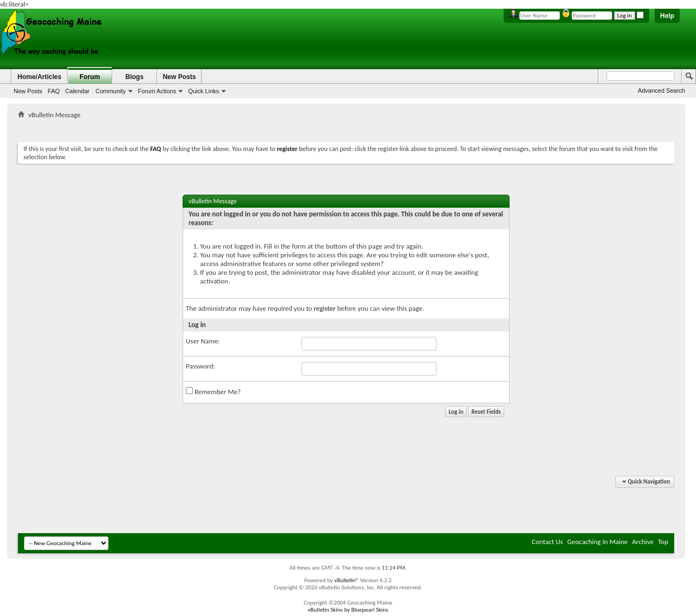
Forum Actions (157, 91)
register (325, 308)
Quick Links (204, 91)
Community (111, 91)
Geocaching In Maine (598, 542)
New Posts (28, 91)
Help (667, 16)
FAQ (54, 91)
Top (663, 542)
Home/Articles (40, 77)
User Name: (203, 341)
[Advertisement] (346, 128)
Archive (643, 542)
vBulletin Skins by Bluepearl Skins (348, 610)
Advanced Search (661, 90)
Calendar (78, 91)
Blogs (134, 77)
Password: (200, 366)
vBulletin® (346, 580)
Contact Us (547, 542)
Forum (90, 77)
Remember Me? (213, 391)
